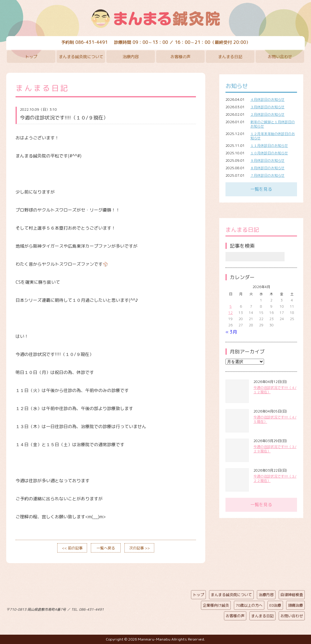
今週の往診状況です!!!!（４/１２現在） (275, 390)
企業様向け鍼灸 (216, 605)
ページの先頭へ (151, 608)
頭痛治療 (295, 605)
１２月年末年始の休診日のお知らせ (273, 136)
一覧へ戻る (106, 548)
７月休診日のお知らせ (267, 175)
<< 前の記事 (72, 548)
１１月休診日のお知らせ (269, 146)
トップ (31, 57)
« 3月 (231, 332)
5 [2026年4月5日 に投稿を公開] (231, 306)
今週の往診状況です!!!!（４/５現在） (275, 419)
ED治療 (275, 605)
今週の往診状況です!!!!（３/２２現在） (275, 478)
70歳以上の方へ (249, 605)
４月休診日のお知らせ (267, 100)
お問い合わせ (280, 57)
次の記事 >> (139, 548)
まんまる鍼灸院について (81, 57)
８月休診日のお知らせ (267, 168)
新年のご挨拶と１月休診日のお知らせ (273, 124)
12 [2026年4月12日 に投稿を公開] (230, 313)
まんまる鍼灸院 (155, 19)
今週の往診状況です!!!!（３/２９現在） (275, 449)
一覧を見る (261, 189)
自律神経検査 (292, 595)
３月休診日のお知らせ (267, 107)
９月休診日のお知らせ (267, 161)
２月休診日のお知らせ (267, 114)
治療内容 (131, 57)
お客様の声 (181, 57)
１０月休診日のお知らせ (269, 153)
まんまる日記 (230, 57)
